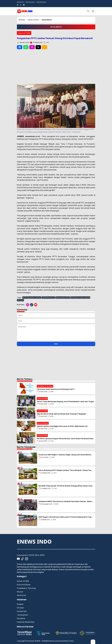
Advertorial (21, 595)
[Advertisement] (56, 67)
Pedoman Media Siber (26, 622)
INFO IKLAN (20, 2)
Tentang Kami (22, 615)
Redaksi (20, 604)
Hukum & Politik (33, 20)
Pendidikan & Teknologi (26, 588)
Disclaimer (21, 618)
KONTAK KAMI (30, 2)
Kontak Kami (22, 611)
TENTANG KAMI (41, 2)
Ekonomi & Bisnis (24, 585)
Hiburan (20, 592)
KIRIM (56, 344)
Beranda (22, 20)
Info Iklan (20, 608)
